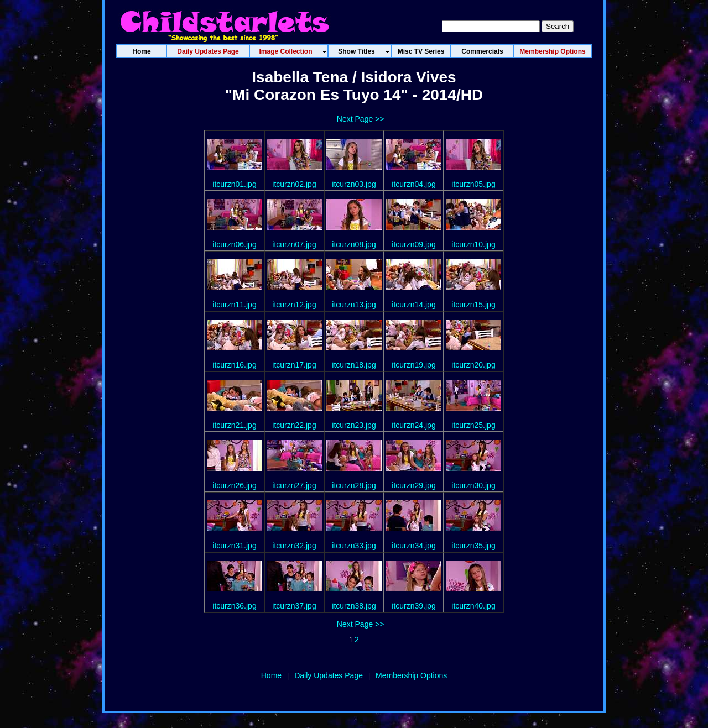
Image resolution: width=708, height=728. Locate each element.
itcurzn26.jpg (234, 485)
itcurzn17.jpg (294, 365)
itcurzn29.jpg (413, 485)
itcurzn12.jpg (294, 305)
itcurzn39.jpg (413, 606)
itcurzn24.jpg (413, 425)
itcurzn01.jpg (234, 184)
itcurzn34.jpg (413, 546)
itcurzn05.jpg (473, 184)
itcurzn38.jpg (354, 606)
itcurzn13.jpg (354, 305)
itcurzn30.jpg (473, 485)
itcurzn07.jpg (294, 244)
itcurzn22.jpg (294, 425)
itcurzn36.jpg (234, 606)
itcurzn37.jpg (294, 606)
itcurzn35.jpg (473, 546)
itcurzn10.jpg (473, 244)
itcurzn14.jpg (413, 305)
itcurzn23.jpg (354, 425)
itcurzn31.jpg (234, 546)
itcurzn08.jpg (354, 244)
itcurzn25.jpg (473, 425)
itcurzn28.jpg (354, 485)
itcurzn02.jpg (294, 184)
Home (271, 675)
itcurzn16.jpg (234, 365)
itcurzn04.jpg (413, 184)
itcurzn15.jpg (473, 305)
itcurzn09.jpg (413, 244)
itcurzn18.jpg (354, 365)
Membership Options (411, 675)
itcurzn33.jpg (354, 546)
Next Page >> (361, 119)
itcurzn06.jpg (234, 244)
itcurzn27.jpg (294, 485)
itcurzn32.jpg (294, 546)
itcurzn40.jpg (473, 606)
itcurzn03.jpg (354, 184)
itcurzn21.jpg (234, 425)
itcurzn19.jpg (413, 365)
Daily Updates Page (329, 675)
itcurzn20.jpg (473, 365)
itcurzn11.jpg (234, 305)
